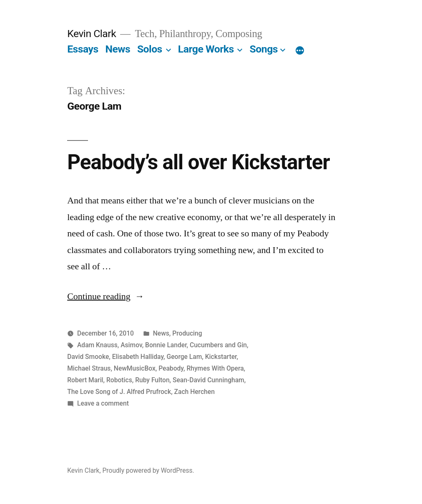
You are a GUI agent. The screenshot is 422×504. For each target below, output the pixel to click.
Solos (150, 49)
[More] (300, 51)
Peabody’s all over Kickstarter (198, 162)
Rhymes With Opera (215, 368)
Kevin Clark (92, 34)
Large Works (206, 49)
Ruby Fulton (152, 380)
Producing (187, 333)
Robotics (119, 380)
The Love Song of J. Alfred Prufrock (119, 392)
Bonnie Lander (166, 345)
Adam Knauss (97, 345)
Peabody (171, 368)
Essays (83, 49)
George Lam (185, 357)
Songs (264, 49)
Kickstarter (221, 357)
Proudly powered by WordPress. (148, 470)
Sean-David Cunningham (208, 380)
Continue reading (106, 296)
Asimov (131, 345)
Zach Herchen (195, 392)
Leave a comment (103, 403)
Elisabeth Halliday (138, 357)
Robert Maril (85, 380)
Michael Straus (89, 368)
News (118, 49)
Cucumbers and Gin (218, 345)
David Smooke (88, 357)
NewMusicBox (135, 368)
